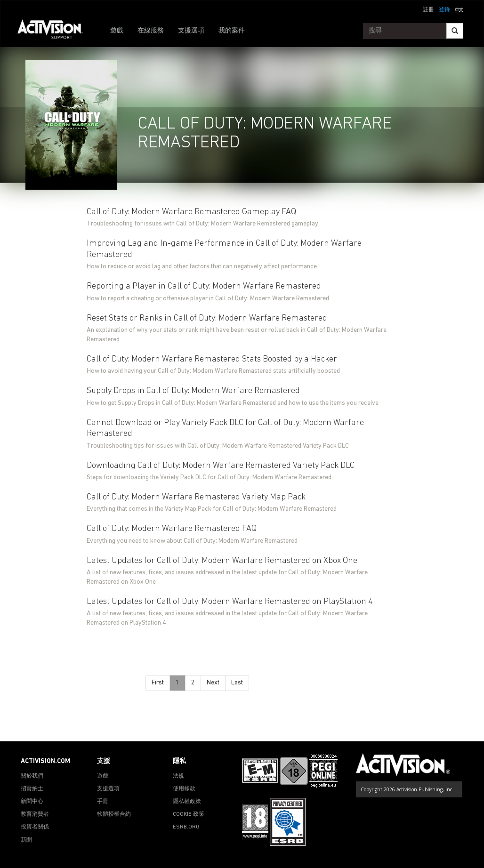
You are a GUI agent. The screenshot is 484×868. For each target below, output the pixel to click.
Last (237, 683)
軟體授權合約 (114, 814)
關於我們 (32, 776)
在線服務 (151, 31)
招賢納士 (32, 789)
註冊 (428, 10)
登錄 (444, 10)
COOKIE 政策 (189, 814)
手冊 (103, 802)
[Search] (455, 31)
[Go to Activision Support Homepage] (55, 31)
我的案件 (232, 31)
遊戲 (117, 31)
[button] (459, 9)
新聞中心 (32, 802)
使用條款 (184, 789)
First (158, 683)
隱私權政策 (187, 802)
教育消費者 (35, 814)
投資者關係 (35, 827)
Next (213, 683)
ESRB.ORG (186, 827)
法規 (178, 776)
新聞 (26, 840)
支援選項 (191, 31)
